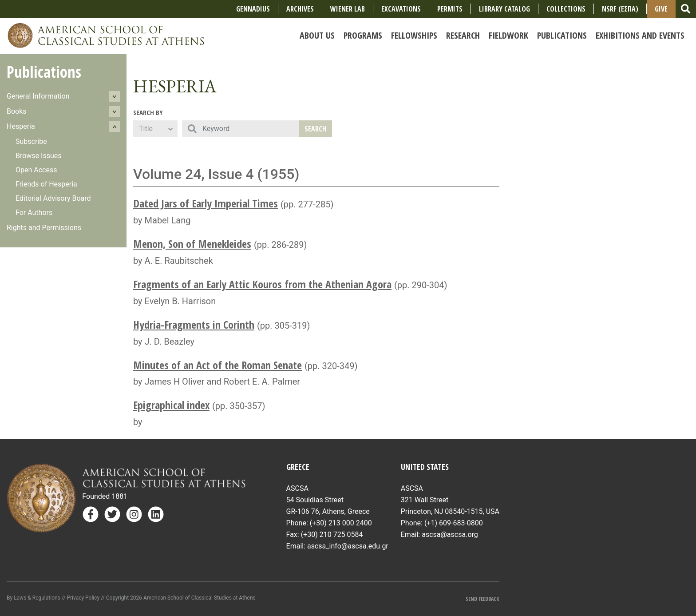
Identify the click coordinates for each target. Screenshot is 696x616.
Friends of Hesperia (46, 184)
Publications (44, 72)
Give (661, 9)
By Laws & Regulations (34, 598)
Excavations (401, 9)
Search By (148, 112)
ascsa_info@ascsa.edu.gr (348, 546)
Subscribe (31, 141)
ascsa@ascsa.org (450, 535)
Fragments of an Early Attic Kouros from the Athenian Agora (262, 284)
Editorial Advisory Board (53, 198)
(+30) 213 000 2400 (341, 523)
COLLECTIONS (566, 9)
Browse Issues (39, 156)
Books (17, 111)
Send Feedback (482, 599)
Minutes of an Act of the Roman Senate (217, 365)
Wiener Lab (348, 9)
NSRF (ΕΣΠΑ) (620, 9)
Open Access (36, 170)
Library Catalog (504, 9)
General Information (38, 96)
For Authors (34, 213)
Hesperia (21, 126)
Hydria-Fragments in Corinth (194, 324)
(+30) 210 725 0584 (332, 535)
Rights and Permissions (44, 228)
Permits (450, 9)
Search (315, 129)
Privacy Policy (83, 598)
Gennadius (253, 9)
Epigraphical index (171, 405)
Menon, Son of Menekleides (192, 244)
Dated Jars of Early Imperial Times (206, 203)
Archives (300, 9)
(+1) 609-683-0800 (454, 523)
